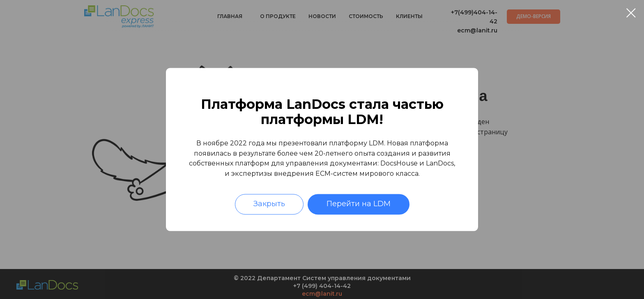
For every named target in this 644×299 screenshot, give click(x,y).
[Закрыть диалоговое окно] (631, 13)
